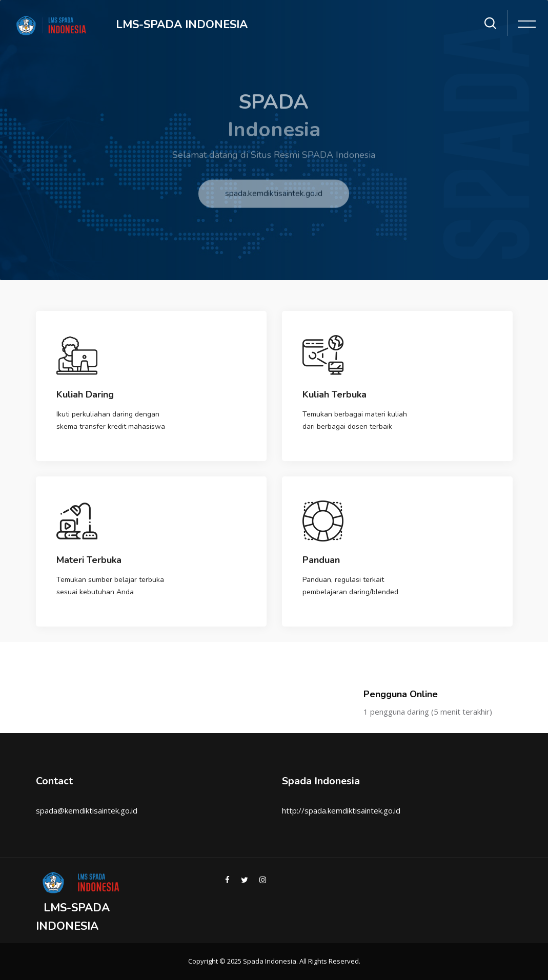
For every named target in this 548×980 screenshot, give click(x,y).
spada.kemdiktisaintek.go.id (274, 201)
